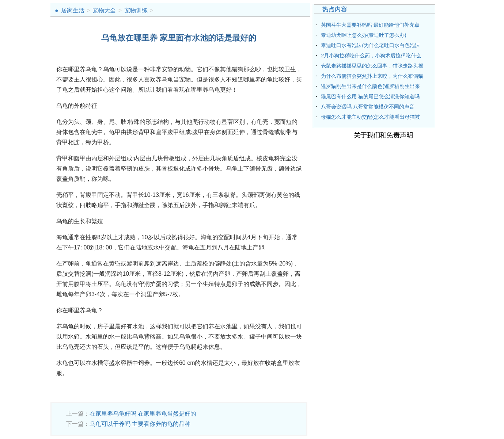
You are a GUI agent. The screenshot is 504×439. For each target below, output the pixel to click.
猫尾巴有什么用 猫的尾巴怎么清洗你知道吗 (370, 96)
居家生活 (73, 10)
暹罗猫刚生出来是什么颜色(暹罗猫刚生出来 (370, 86)
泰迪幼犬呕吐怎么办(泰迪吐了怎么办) (363, 35)
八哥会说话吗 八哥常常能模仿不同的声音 (368, 107)
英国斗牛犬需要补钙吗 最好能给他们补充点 (370, 25)
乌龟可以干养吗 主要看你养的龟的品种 (140, 424)
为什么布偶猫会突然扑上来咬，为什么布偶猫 (372, 76)
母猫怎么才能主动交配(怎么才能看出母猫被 (370, 117)
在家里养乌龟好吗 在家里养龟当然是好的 (143, 414)
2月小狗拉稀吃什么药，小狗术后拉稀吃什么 (371, 56)
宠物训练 (136, 10)
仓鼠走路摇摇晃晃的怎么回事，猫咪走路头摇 (372, 66)
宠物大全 (104, 10)
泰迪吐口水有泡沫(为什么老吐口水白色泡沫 (370, 45)
